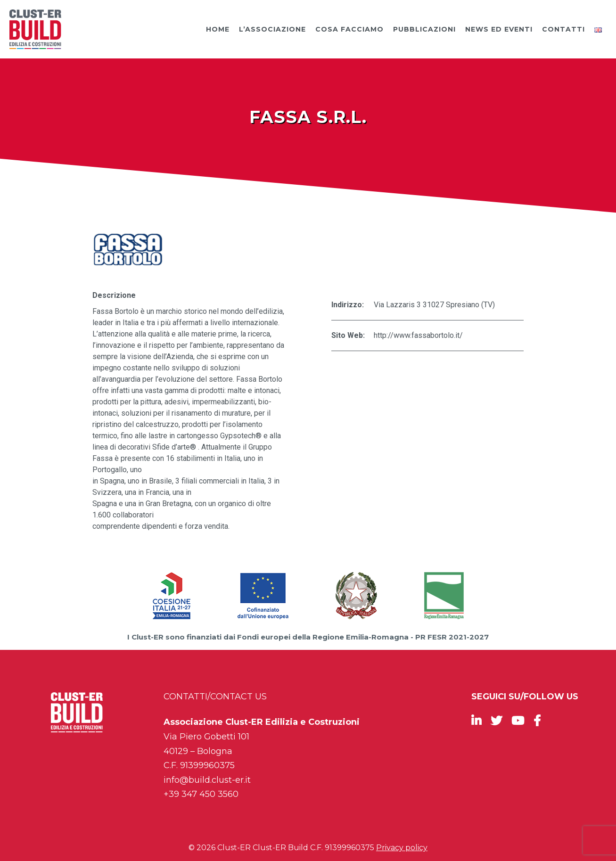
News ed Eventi (499, 29)
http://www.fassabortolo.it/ (418, 335)
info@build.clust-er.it (207, 780)
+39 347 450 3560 (201, 794)
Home (218, 29)
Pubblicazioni (424, 29)
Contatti (563, 29)
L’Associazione (272, 29)
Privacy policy (402, 848)
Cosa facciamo (349, 29)
